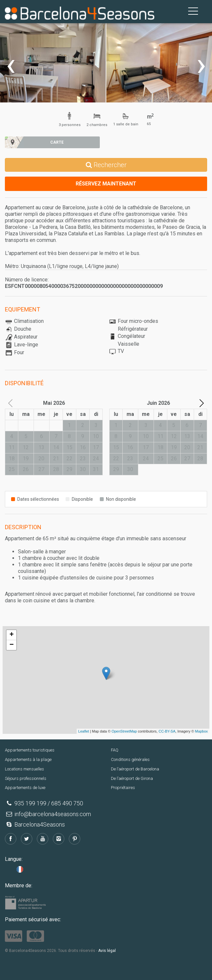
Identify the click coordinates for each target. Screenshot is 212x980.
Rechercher (106, 165)
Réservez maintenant (106, 184)
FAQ (115, 750)
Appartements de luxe (25, 788)
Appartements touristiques (30, 750)
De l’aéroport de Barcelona (135, 769)
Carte (57, 142)
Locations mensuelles (24, 769)
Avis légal (107, 951)
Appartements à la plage (28, 759)
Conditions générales (130, 759)
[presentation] (11, 64)
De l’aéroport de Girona (132, 778)
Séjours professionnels (26, 778)
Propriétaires (123, 788)
